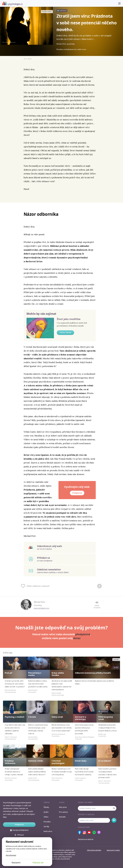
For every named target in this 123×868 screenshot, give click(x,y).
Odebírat (114, 820)
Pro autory (63, 812)
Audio (46, 812)
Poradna (47, 822)
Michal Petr (40, 602)
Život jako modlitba (69, 319)
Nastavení (16, 863)
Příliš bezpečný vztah (106, 718)
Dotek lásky (81, 761)
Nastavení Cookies (113, 850)
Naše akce (48, 831)
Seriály (46, 826)
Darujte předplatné (19, 830)
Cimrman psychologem (58, 762)
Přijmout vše (38, 863)
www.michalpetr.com (42, 608)
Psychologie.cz (12, 3)
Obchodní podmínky (94, 850)
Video (46, 817)
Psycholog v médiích (15, 717)
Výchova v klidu (36, 761)
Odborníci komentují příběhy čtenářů (93, 673)
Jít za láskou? (105, 761)
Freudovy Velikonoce (10, 762)
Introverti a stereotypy (81, 718)
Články (46, 807)
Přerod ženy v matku (35, 674)
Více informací (11, 855)
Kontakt (62, 817)
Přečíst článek (65, 333)
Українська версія (86, 839)
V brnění (32, 717)
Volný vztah (57, 717)
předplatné (83, 634)
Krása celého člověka (58, 674)
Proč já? (9, 673)
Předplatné (77, 493)
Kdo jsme (63, 807)
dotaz (77, 638)
